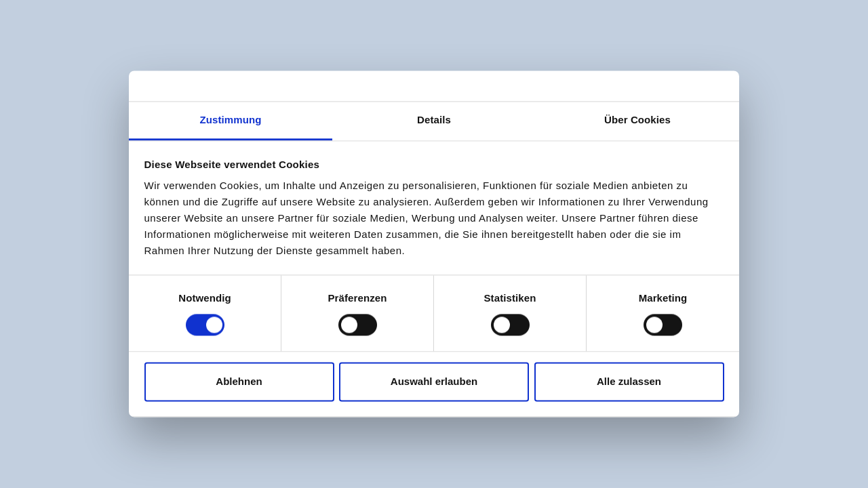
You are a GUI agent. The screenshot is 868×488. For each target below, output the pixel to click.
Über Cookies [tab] (637, 120)
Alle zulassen (629, 381)
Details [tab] (434, 120)
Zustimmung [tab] (231, 120)
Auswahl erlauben (434, 381)
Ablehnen (239, 381)
